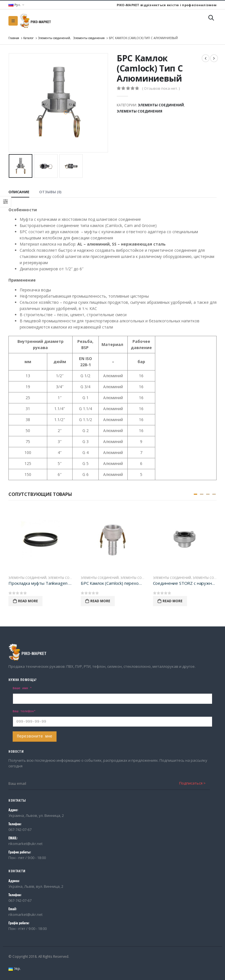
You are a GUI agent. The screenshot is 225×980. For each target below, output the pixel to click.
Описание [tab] (19, 192)
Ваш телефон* (24, 711)
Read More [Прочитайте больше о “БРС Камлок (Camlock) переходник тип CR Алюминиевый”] (100, 601)
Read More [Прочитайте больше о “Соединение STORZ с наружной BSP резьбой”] (173, 601)
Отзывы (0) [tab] (50, 192)
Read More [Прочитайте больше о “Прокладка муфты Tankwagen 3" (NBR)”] (28, 601)
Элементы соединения (139, 111)
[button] (195, 494)
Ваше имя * (22, 688)
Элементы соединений (161, 105)
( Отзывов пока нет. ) (161, 88)
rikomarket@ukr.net (25, 844)
